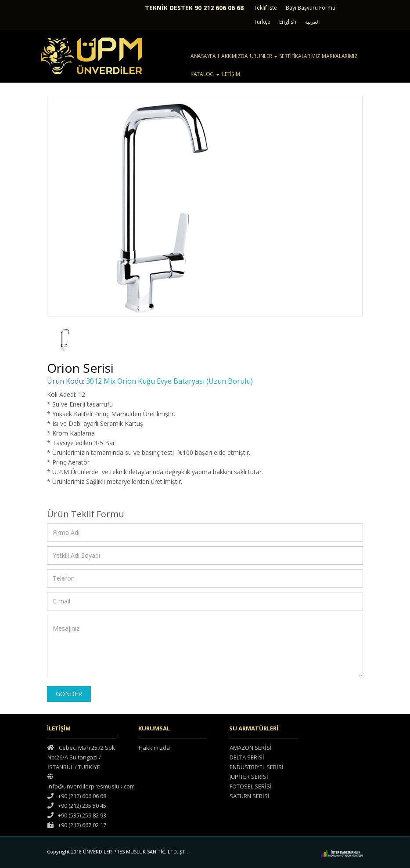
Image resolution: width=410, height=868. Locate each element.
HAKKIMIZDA (233, 56)
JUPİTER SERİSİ (249, 777)
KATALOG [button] (205, 74)
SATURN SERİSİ (250, 796)
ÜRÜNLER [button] (264, 56)
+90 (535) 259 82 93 (77, 815)
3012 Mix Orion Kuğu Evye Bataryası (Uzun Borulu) (169, 381)
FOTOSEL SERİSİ (251, 786)
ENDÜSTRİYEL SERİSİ (257, 767)
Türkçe (262, 22)
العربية (312, 22)
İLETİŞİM (231, 74)
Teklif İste (265, 8)
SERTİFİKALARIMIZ (300, 56)
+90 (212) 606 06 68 (77, 796)
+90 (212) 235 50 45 (77, 806)
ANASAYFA (203, 56)
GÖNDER (69, 694)
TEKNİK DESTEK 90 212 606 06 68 (194, 8)
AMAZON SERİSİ (251, 748)
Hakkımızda (154, 748)
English (288, 22)
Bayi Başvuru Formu (311, 8)
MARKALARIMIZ (340, 56)
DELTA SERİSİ (247, 757)
